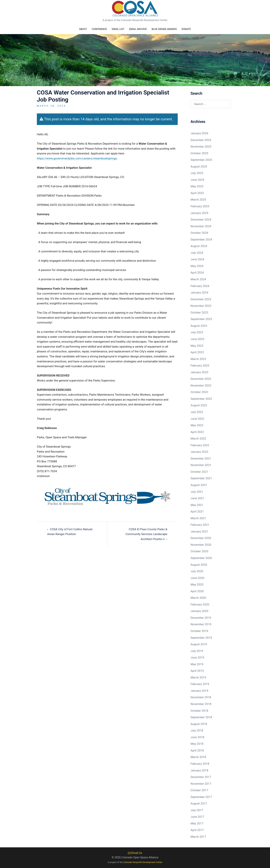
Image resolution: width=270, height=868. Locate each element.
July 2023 (197, 332)
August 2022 (199, 405)
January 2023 (199, 372)
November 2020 (201, 545)
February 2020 (200, 604)
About (83, 29)
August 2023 (199, 326)
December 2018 (201, 697)
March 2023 (198, 359)
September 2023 (201, 319)
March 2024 (198, 279)
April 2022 (197, 432)
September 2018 (201, 717)
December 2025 (201, 140)
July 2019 (197, 651)
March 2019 (198, 677)
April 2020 (197, 591)
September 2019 (201, 638)
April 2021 (197, 511)
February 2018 (200, 764)
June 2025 (198, 180)
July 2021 (197, 492)
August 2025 (199, 166)
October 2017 (199, 790)
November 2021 (201, 465)
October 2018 (199, 711)
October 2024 (199, 233)
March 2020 (198, 598)
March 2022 (198, 438)
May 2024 (197, 266)
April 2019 (197, 671)
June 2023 (198, 339)
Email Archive (138, 29)
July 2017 (197, 810)
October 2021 (199, 472)
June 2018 (198, 737)
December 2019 (201, 618)
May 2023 (197, 346)
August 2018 (199, 724)
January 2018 (199, 770)
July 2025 (197, 173)
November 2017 (201, 784)
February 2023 (200, 365)
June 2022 (198, 419)
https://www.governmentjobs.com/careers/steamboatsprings (77, 158)
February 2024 (200, 286)
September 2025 (201, 160)
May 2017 (197, 823)
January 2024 (199, 292)
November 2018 (201, 704)
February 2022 (200, 445)
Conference (99, 29)
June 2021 (198, 498)
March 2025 (198, 200)
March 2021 (198, 518)
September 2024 (201, 239)
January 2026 (199, 133)
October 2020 (199, 551)
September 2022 (201, 399)
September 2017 (201, 797)
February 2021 (200, 525)
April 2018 (197, 750)
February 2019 (200, 684)
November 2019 (201, 624)
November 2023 (201, 306)
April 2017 (197, 830)
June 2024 (198, 259)
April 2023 (197, 352)
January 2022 (199, 452)
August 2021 (199, 485)
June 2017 (198, 817)
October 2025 (199, 153)
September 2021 (201, 478)
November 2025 (201, 147)
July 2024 (197, 253)
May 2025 (197, 186)
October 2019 (199, 631)
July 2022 (197, 412)
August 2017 (199, 803)
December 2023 (201, 299)
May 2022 (197, 425)
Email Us (135, 853)
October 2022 (199, 392)
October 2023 (199, 312)
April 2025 (197, 193)
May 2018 (197, 744)
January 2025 (199, 213)
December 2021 (201, 458)
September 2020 (201, 558)
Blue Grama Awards (164, 29)
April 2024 (197, 273)
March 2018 (198, 757)
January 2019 (199, 691)
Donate (186, 29)
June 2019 (198, 657)
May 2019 (197, 664)
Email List (118, 29)
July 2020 (197, 571)
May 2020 (197, 584)
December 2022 (201, 379)
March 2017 (198, 837)
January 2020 (199, 611)
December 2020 (201, 538)
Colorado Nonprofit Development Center (143, 862)
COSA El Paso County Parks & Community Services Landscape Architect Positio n (146, 534)
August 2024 (199, 246)
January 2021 (199, 531)
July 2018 (197, 730)
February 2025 (200, 206)
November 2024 (201, 226)
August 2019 (199, 644)
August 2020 (199, 565)
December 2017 (201, 777)
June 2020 (198, 578)
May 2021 (197, 505)
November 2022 (201, 385)
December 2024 (201, 219)
